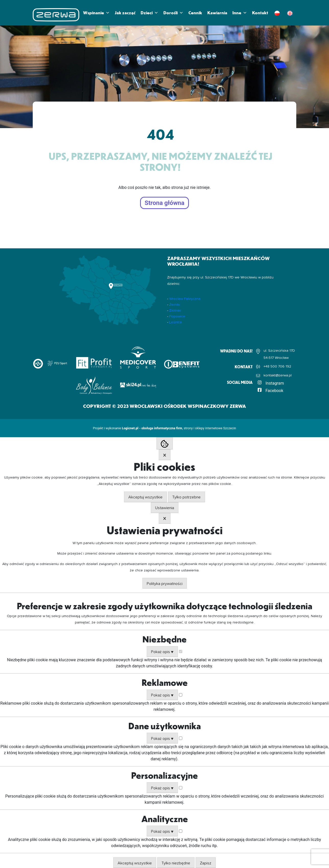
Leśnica (175, 322)
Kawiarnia (217, 13)
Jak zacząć (125, 13)
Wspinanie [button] (96, 13)
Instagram (275, 383)
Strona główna (165, 203)
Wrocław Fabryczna (185, 299)
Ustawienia (165, 508)
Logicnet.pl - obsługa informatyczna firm (152, 428)
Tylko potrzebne (186, 497)
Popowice (177, 316)
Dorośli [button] (173, 13)
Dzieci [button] (149, 13)
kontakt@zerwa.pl (278, 375)
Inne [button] (240, 13)
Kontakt (260, 13)
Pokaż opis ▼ (162, 652)
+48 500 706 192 (277, 366)
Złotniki (175, 311)
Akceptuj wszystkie (145, 497)
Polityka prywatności (165, 584)
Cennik (195, 13)
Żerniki (175, 305)
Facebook (274, 391)
